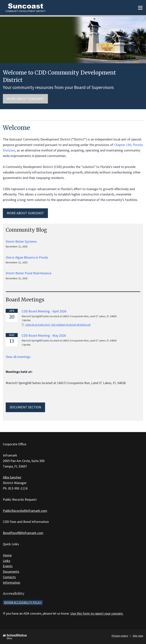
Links (7, 561)
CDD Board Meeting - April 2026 (44, 311)
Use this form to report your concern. (97, 613)
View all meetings (18, 357)
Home (7, 555)
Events (8, 566)
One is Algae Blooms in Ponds (27, 257)
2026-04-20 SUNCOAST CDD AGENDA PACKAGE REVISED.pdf (58, 325)
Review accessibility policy (23, 602)
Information (12, 582)
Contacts (9, 577)
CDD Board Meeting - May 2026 (44, 335)
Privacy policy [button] (120, 636)
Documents (11, 571)
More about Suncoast (25, 99)
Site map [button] (138, 636)
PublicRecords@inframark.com (25, 511)
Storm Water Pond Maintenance (29, 273)
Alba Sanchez (12, 477)
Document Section (25, 407)
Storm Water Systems (21, 241)
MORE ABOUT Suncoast (25, 213)
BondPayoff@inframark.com (23, 533)
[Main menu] (140, 8)
